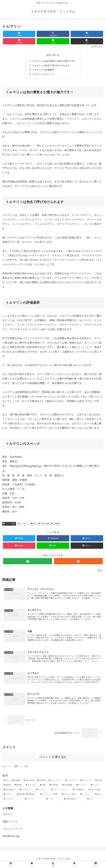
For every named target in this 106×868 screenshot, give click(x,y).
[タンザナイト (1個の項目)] (26, 791)
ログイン (8, 816)
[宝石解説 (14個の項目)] (16, 782)
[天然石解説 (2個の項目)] (68, 786)
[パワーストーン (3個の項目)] (56, 782)
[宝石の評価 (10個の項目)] (29, 782)
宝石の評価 (44, 524)
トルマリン (23, 524)
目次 (49, 55)
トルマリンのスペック (43, 75)
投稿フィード (10, 823)
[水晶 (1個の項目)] (99, 796)
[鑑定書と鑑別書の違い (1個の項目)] (27, 796)
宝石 (34, 524)
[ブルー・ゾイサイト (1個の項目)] (60, 791)
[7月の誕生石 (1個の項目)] (79, 791)
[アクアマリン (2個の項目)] (86, 782)
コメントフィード (13, 830)
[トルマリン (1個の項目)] (34, 800)
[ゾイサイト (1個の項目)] (42, 791)
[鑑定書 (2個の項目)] (8, 786)
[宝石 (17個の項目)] (6, 782)
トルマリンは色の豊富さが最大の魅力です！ (54, 61)
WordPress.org (11, 838)
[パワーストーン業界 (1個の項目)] (50, 796)
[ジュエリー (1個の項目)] (86, 796)
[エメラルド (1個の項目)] (13, 800)
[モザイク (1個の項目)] (9, 796)
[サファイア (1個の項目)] (82, 786)
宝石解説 (56, 524)
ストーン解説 (9, 524)
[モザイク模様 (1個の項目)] (96, 791)
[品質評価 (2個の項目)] (54, 786)
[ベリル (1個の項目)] (54, 800)
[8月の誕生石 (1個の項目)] (10, 791)
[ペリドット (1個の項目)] (97, 786)
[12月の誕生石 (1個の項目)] (74, 800)
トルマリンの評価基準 (43, 70)
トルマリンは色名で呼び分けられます (51, 66)
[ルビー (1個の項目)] (95, 800)
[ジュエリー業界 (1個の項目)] (70, 796)
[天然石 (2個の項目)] (99, 782)
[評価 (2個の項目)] (43, 786)
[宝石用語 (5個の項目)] (41, 782)
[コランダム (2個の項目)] (31, 786)
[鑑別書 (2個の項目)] (19, 786)
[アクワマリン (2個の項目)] (71, 782)
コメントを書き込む (53, 758)
